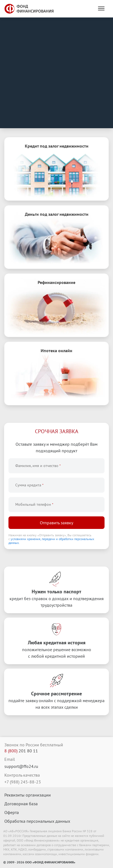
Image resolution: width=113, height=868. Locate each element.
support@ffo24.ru (21, 766)
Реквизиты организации (28, 795)
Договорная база (21, 804)
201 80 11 (21, 751)
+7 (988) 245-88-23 (23, 782)
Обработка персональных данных (37, 821)
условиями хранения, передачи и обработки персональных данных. (51, 541)
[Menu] (101, 9)
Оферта (12, 812)
